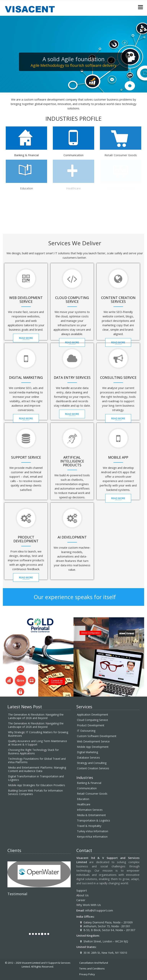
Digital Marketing (87, 752)
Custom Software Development (97, 736)
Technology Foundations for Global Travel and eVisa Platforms (37, 760)
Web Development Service (93, 741)
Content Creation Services (93, 768)
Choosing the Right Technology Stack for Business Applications (33, 752)
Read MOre (27, 338)
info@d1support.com (99, 910)
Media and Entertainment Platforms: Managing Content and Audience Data (37, 769)
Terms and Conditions (92, 968)
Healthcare (84, 804)
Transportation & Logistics (94, 820)
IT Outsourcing (86, 731)
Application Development (93, 715)
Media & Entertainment (91, 815)
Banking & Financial (89, 783)
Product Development (91, 725)
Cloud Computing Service (92, 720)
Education (83, 799)
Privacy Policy (87, 974)
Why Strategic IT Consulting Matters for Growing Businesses (38, 734)
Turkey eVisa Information (93, 831)
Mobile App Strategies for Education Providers (37, 785)
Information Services (90, 810)
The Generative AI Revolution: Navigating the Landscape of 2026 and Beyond (36, 716)
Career (81, 900)
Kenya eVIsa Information (92, 837)
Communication (87, 788)
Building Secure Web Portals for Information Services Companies (35, 792)
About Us (82, 895)
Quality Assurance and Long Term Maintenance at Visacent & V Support (38, 743)
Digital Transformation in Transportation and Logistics (36, 778)
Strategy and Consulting (92, 763)
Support (82, 890)
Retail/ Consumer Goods (92, 794)
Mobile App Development (93, 747)
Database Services (88, 757)
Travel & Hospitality (89, 826)
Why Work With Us (89, 905)
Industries (85, 778)
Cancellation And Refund (94, 963)
